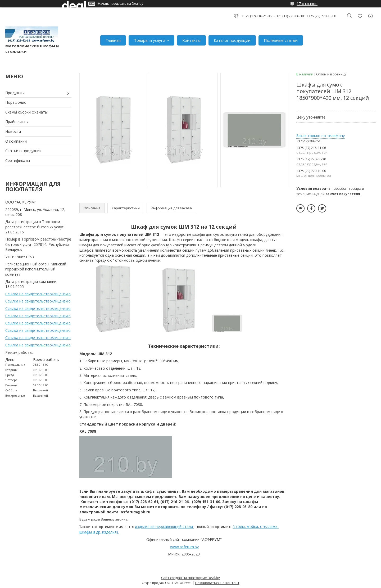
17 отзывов (307, 4)
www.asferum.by (184, 547)
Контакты (191, 40)
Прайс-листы (17, 122)
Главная (113, 40)
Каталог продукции (232, 40)
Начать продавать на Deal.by (121, 4)
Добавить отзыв (360, 16)
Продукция (15, 93)
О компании (16, 141)
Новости (13, 131)
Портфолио (16, 102)
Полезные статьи (281, 40)
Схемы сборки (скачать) (27, 112)
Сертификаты (18, 160)
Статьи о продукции (23, 151)
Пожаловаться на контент (217, 583)
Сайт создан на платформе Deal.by (190, 578)
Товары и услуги (149, 40)
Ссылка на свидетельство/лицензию (38, 294)
